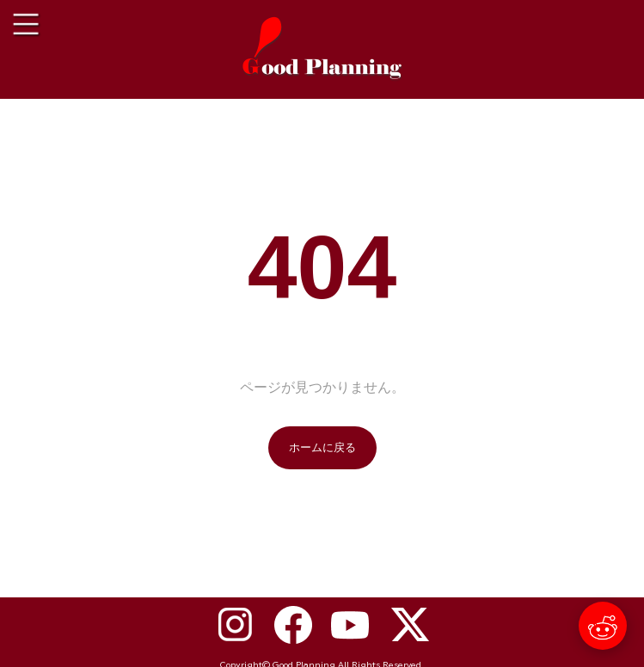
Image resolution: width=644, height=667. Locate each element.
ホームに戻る (322, 447)
